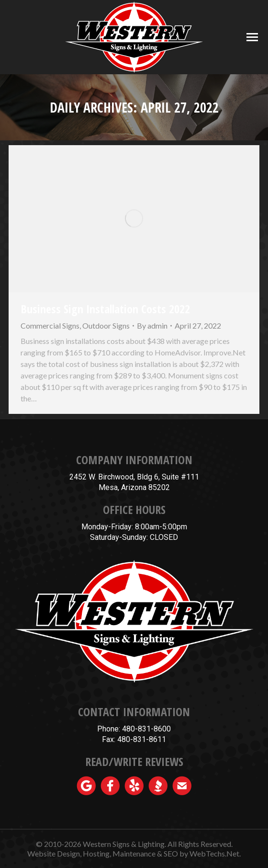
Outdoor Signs (106, 325)
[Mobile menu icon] (252, 37)
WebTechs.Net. (215, 853)
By (152, 325)
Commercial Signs (50, 325)
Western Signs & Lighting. (124, 844)
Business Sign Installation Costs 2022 (105, 309)
